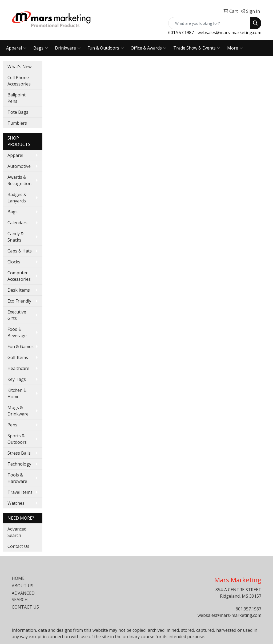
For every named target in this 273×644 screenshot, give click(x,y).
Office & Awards (148, 48)
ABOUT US (23, 586)
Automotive (19, 166)
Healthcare (18, 368)
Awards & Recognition (19, 180)
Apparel (16, 48)
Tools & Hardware (17, 478)
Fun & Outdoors (106, 48)
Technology (19, 464)
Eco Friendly (19, 301)
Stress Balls (19, 453)
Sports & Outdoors (17, 439)
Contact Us (18, 546)
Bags (41, 48)
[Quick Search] (209, 23)
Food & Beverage (17, 332)
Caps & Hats (20, 251)
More (235, 48)
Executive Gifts (17, 315)
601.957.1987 (181, 32)
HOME (18, 578)
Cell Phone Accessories (19, 81)
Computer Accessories (19, 276)
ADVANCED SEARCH (23, 596)
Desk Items (19, 290)
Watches (16, 503)
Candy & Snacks (16, 237)
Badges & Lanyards (17, 198)
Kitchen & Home (17, 393)
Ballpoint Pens (17, 98)
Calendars (17, 223)
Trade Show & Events (197, 48)
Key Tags (17, 379)
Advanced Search (17, 532)
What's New (19, 67)
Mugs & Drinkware (18, 411)
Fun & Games (21, 347)
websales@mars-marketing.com (229, 32)
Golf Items (18, 357)
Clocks (14, 262)
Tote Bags (18, 112)
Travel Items (20, 492)
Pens (12, 425)
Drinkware (68, 48)
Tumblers (17, 123)
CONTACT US (25, 607)
